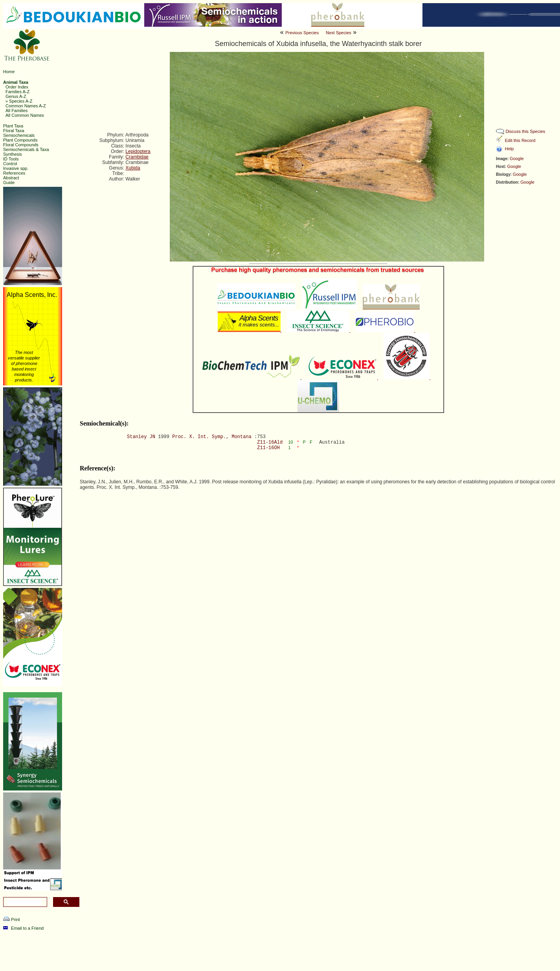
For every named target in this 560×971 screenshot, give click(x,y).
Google (517, 158)
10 (291, 442)
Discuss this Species (525, 131)
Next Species (339, 33)
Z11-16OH (268, 448)
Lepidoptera (138, 151)
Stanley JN (141, 437)
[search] (24, 902)
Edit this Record (520, 140)
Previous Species (302, 33)
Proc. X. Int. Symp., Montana (212, 437)
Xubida (133, 168)
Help (510, 149)
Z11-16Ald (270, 442)
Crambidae (137, 157)
